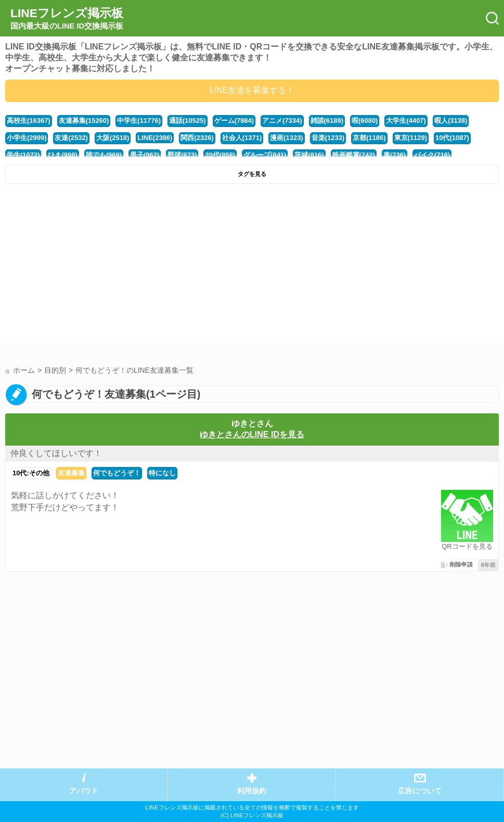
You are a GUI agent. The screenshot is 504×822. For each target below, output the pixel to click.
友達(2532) (71, 138)
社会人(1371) (242, 138)
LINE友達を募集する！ (252, 90)
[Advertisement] (252, 267)
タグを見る (252, 174)
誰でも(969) (104, 155)
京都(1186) (369, 138)
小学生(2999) (27, 138)
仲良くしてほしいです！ (56, 453)
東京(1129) (411, 138)
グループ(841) (265, 155)
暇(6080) (365, 121)
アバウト (84, 791)
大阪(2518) (113, 138)
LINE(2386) (155, 138)
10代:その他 (31, 473)
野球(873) (182, 155)
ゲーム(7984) (234, 121)
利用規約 (252, 791)
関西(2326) (197, 138)
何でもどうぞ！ (117, 473)
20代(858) (220, 155)
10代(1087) (452, 138)
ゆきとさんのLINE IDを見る (252, 434)
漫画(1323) (286, 138)
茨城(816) (309, 155)
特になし (162, 473)
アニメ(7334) (282, 121)
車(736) (395, 155)
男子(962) (145, 155)
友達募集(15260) (84, 121)
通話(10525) (188, 121)
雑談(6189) (327, 121)
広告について (420, 791)
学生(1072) (23, 155)
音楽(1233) (328, 138)
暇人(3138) (451, 121)
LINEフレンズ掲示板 (67, 19)
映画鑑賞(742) (354, 155)
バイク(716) (432, 155)
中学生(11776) (139, 121)
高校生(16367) (29, 121)
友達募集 (71, 473)
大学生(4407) (406, 121)
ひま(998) (62, 155)
